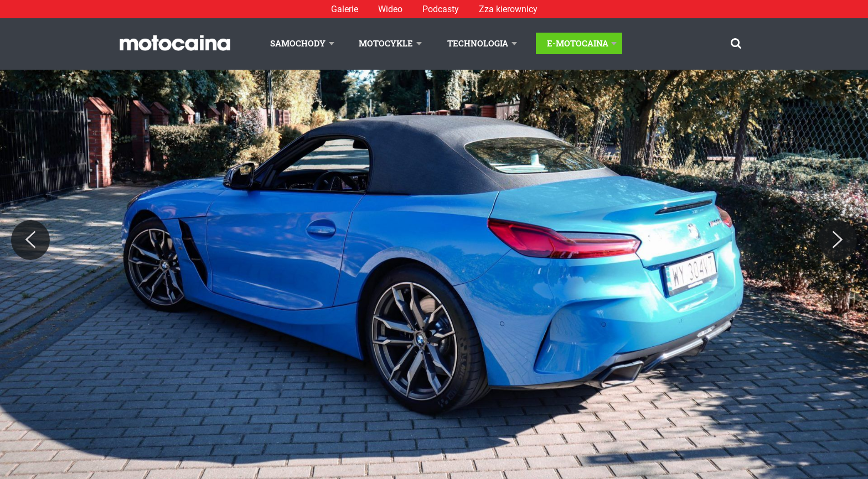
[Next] (838, 240)
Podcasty (441, 9)
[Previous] (30, 240)
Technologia (478, 43)
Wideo (390, 9)
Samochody (298, 43)
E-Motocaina (578, 43)
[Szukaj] (736, 43)
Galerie (345, 9)
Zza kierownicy (508, 9)
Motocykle (386, 43)
